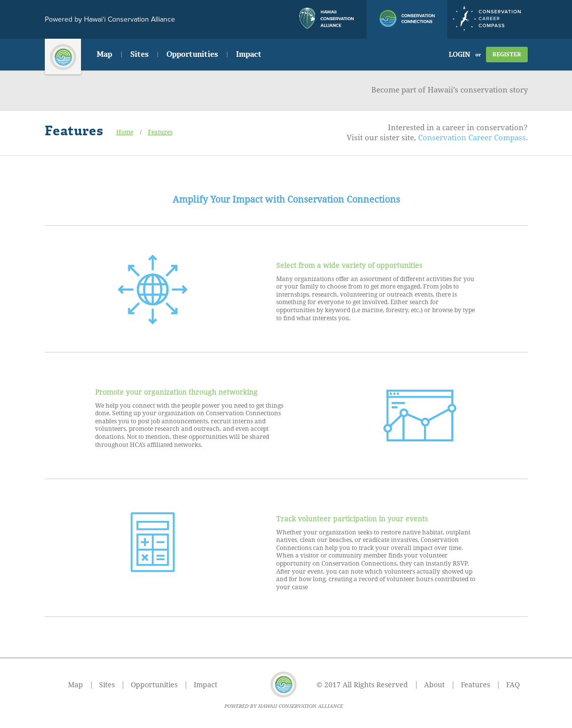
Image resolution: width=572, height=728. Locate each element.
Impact (249, 54)
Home (125, 132)
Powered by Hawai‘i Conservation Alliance (110, 19)
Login (460, 55)
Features (160, 132)
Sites (139, 54)
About (434, 685)
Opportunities (192, 54)
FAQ (513, 685)
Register (507, 55)
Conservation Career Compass (472, 138)
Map (104, 54)
